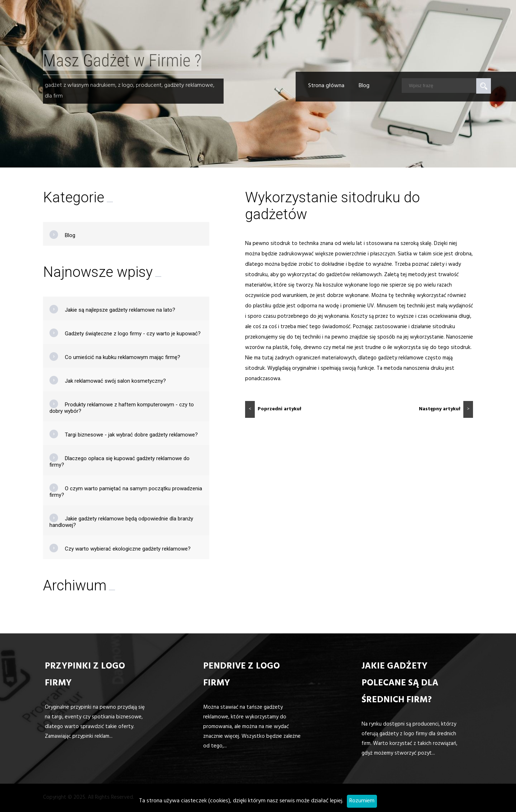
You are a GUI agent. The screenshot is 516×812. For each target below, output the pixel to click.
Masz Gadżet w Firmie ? (122, 60)
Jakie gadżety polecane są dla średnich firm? (400, 684)
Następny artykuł (446, 409)
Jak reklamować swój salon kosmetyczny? (115, 381)
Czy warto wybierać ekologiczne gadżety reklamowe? (128, 549)
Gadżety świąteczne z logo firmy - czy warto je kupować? (133, 334)
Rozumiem (362, 801)
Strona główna (326, 86)
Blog (364, 86)
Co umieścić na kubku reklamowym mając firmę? (123, 357)
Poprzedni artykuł (273, 409)
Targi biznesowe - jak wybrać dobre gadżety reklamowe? (131, 435)
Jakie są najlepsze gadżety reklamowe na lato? (120, 310)
